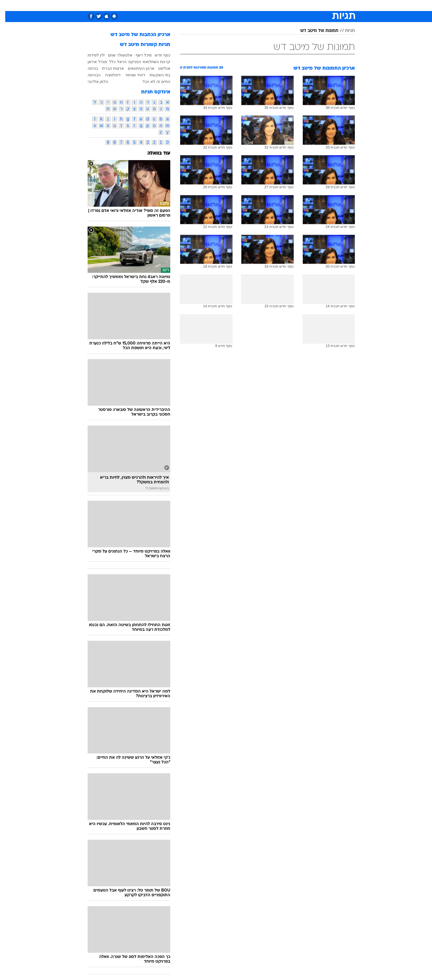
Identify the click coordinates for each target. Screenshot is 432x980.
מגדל (98, 62)
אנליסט (159, 68)
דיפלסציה (108, 75)
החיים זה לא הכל (151, 82)
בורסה (88, 68)
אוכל (230, 5)
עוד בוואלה (154, 153)
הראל (117, 62)
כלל (107, 62)
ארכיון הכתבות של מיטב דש (135, 35)
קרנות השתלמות (151, 62)
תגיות (345, 31)
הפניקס (129, 62)
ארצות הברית (108, 68)
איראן (87, 62)
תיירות (194, 5)
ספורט (295, 5)
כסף (244, 5)
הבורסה (89, 75)
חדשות (314, 5)
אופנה (153, 5)
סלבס (260, 5)
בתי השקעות (155, 75)
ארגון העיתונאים (136, 68)
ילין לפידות (91, 55)
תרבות (277, 5)
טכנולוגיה (173, 5)
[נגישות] (8, 6)
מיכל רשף (138, 55)
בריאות (213, 5)
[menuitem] (310, 6)
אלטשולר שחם (115, 55)
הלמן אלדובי (93, 82)
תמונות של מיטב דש (314, 31)
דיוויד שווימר (130, 75)
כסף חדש (157, 55)
